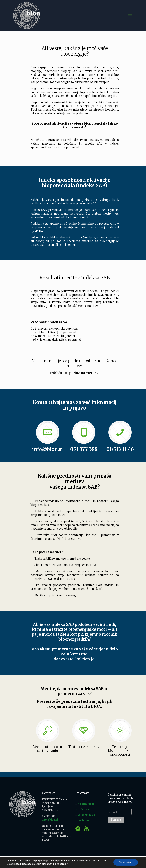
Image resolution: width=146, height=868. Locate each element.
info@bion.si (50, 820)
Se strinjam (126, 862)
